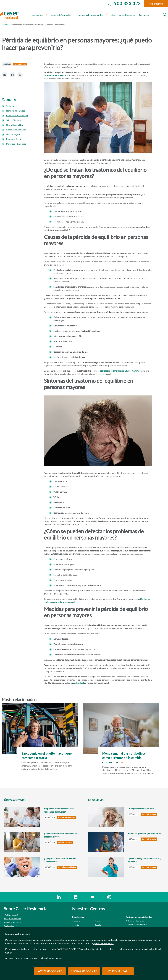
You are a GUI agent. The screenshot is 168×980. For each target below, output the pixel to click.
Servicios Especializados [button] (93, 15)
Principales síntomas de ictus (141, 809)
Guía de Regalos (13, 134)
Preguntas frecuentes (13, 922)
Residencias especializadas (139, 917)
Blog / (9, 25)
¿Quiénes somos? (11, 915)
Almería (75, 925)
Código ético (9, 926)
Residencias (78, 917)
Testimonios (12, 106)
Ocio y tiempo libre (15, 125)
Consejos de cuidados (16, 130)
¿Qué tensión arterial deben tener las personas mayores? (61, 835)
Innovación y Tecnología (17, 115)
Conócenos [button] (39, 15)
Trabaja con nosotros (12, 919)
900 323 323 (124, 4)
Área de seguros (127, 15)
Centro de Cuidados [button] (63, 15)
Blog (113, 15)
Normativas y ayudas (16, 111)
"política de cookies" (103, 943)
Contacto (144, 15)
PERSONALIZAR (118, 971)
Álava (97, 921)
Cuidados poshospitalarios (137, 924)
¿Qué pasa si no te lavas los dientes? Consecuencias (60, 860)
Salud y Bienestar (14, 120)
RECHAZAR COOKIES (84, 971)
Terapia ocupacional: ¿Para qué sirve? (144, 834)
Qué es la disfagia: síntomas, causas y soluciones (144, 860)
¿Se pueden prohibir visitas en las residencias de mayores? (59, 810)
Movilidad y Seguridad (16, 144)
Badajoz (98, 925)
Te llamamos (156, 4)
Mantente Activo (14, 139)
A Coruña (76, 921)
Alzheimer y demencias (135, 921)
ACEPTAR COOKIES (50, 971)
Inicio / (4, 25)
